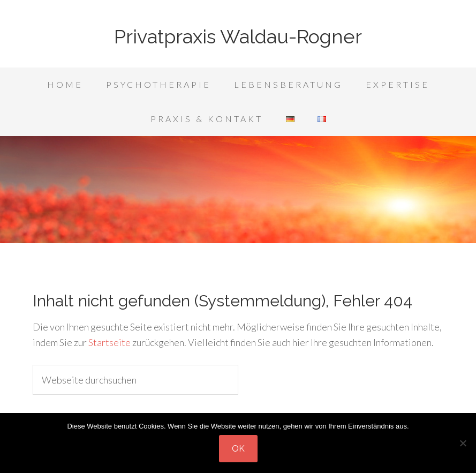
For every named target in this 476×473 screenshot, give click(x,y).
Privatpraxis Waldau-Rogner (238, 36)
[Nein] (463, 443)
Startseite (109, 342)
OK (238, 449)
